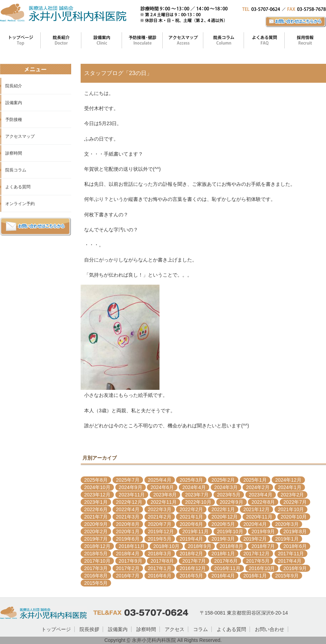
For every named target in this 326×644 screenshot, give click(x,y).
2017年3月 (96, 568)
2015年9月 (287, 576)
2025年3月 (191, 480)
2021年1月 (191, 517)
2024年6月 (162, 487)
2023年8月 (165, 495)
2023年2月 (293, 495)
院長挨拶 (89, 629)
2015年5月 (96, 583)
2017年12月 (256, 554)
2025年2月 (223, 480)
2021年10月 (291, 509)
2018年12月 (97, 546)
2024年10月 (97, 487)
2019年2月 (255, 539)
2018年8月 (232, 546)
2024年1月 (290, 487)
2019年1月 (287, 539)
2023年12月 (97, 495)
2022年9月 (232, 502)
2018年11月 (132, 546)
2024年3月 (226, 487)
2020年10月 (294, 517)
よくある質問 (18, 187)
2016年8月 (96, 576)
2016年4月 (223, 576)
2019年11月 (195, 531)
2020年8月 (128, 524)
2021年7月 (96, 517)
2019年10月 (230, 531)
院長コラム (16, 170)
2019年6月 (128, 539)
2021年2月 (160, 517)
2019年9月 (263, 531)
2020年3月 (287, 524)
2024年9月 (131, 487)
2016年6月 (160, 576)
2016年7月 (128, 576)
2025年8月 (96, 480)
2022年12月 (129, 502)
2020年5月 (223, 524)
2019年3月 (223, 539)
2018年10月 (166, 546)
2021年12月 (256, 509)
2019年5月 (160, 539)
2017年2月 (128, 568)
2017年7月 (194, 561)
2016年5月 (191, 576)
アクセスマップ (20, 136)
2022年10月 (198, 502)
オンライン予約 (20, 204)
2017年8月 (162, 561)
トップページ (56, 629)
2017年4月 (290, 561)
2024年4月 (194, 487)
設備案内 (14, 103)
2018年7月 (263, 546)
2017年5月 (258, 561)
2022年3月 (160, 509)
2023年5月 (229, 495)
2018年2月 (191, 554)
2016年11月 (227, 568)
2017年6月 (226, 561)
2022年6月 (96, 509)
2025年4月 (160, 480)
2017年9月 (131, 561)
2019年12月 (161, 531)
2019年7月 (96, 539)
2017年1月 (160, 568)
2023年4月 (261, 495)
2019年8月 (295, 531)
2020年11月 (259, 517)
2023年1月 (96, 502)
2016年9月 (295, 568)
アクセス (175, 629)
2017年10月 (97, 561)
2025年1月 (255, 480)
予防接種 (14, 120)
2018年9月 (200, 546)
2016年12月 (193, 568)
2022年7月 (295, 502)
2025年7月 (128, 480)
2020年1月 (128, 531)
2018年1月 (223, 554)
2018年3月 (160, 554)
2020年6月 (191, 524)
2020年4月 (255, 524)
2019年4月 (191, 539)
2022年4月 (128, 509)
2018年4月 (128, 554)
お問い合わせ (270, 629)
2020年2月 (96, 531)
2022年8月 (263, 502)
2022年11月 (164, 502)
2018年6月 (295, 546)
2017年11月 (291, 554)
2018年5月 (96, 554)
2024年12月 (288, 480)
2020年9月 (96, 524)
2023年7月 (197, 495)
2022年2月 (191, 509)
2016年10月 (262, 568)
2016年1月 (255, 576)
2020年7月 (160, 524)
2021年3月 (128, 517)
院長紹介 (14, 86)
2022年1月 (223, 509)
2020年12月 (225, 517)
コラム (201, 629)
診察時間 (14, 153)
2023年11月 (132, 495)
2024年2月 (258, 487)
